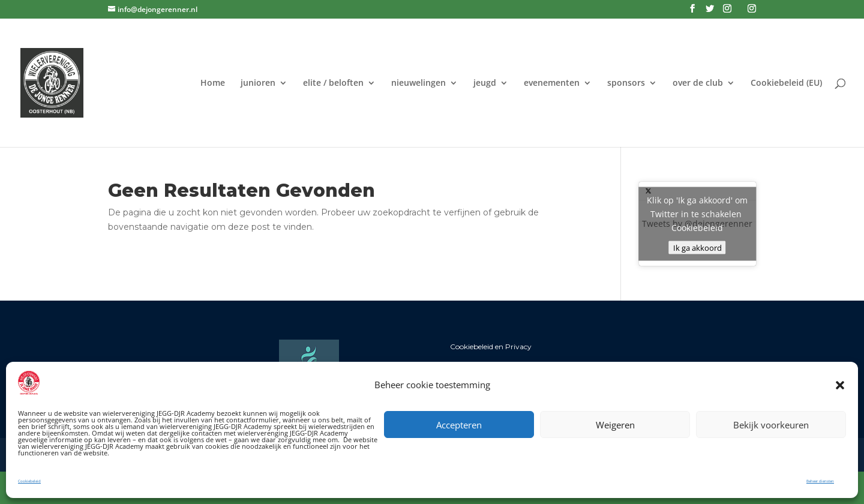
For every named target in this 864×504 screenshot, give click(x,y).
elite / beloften (333, 83)
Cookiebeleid (29, 481)
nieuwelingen (418, 83)
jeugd (485, 83)
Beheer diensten (820, 481)
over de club (698, 83)
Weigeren (615, 425)
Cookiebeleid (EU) (786, 83)
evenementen (552, 83)
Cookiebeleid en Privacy (491, 346)
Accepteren (459, 425)
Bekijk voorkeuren (771, 425)
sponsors (626, 83)
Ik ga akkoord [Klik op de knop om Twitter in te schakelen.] (697, 248)
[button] (840, 385)
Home (213, 83)
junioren (258, 83)
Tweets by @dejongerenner (697, 224)
